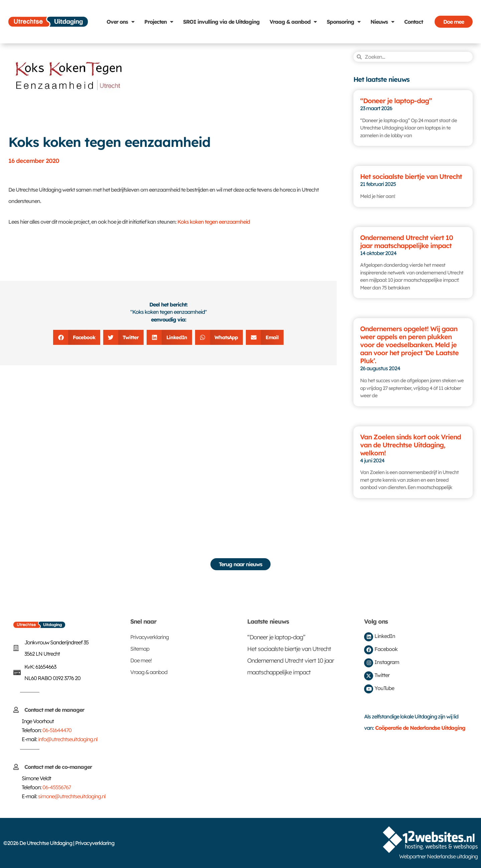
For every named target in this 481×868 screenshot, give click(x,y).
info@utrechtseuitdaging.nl (68, 739)
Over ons (120, 22)
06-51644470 (57, 730)
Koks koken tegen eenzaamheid (214, 222)
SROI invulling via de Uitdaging (221, 22)
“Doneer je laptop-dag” (396, 101)
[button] (77, 337)
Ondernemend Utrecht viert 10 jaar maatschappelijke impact (407, 242)
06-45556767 (57, 787)
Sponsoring (344, 22)
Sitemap (140, 649)
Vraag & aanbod (293, 22)
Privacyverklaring (149, 637)
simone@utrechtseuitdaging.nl (72, 796)
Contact (414, 22)
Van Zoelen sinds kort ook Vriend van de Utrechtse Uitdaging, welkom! (411, 445)
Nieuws (382, 22)
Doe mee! (141, 660)
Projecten (159, 22)
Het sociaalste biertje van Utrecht (411, 176)
